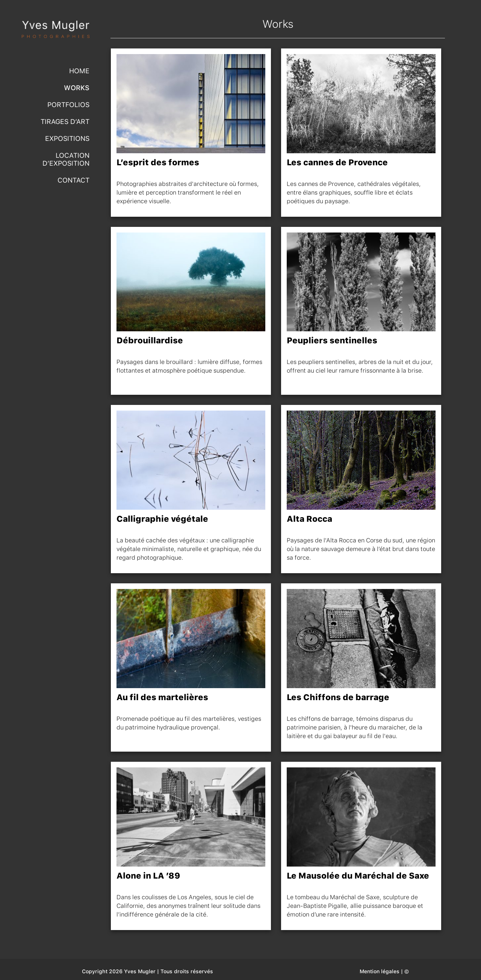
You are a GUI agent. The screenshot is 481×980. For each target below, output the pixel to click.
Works (77, 88)
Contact (73, 180)
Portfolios (68, 105)
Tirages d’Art (65, 122)
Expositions (67, 138)
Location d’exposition (66, 159)
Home (79, 71)
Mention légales (380, 971)
